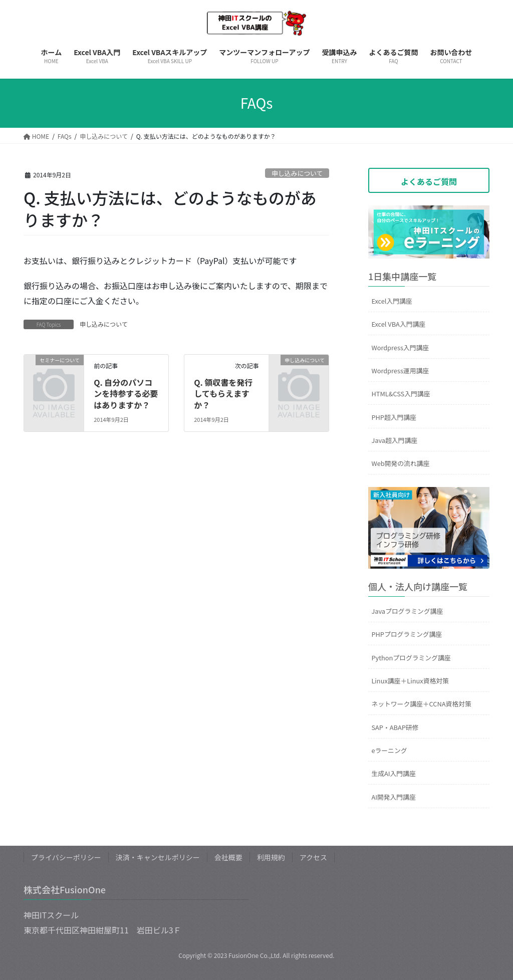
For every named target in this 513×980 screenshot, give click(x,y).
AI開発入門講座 (393, 797)
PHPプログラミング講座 (407, 634)
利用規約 (271, 857)
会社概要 (228, 857)
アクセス (313, 857)
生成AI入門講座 (393, 773)
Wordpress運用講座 (400, 371)
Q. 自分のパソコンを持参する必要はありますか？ (126, 394)
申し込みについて (297, 173)
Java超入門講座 (394, 440)
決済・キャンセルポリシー (158, 857)
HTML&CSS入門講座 (401, 394)
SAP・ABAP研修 (395, 727)
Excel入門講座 (392, 301)
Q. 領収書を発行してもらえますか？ (223, 394)
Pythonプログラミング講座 (411, 658)
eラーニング (389, 750)
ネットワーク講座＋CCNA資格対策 (421, 704)
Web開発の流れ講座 (400, 463)
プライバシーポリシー (66, 857)
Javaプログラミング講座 (407, 611)
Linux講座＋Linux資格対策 (410, 681)
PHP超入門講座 (394, 417)
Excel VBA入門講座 (398, 324)
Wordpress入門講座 (400, 347)
